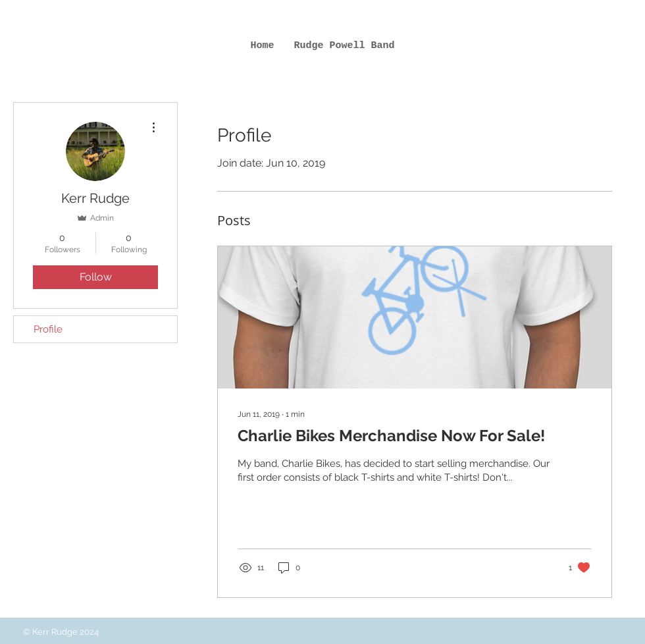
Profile (48, 329)
